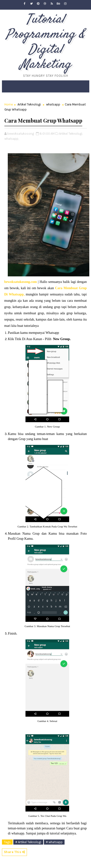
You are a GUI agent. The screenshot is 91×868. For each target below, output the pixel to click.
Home (9, 104)
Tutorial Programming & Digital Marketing (46, 42)
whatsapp (53, 104)
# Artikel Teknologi (28, 842)
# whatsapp (54, 842)
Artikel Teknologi (29, 104)
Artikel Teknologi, (71, 134)
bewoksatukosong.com (21, 282)
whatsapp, (12, 139)
